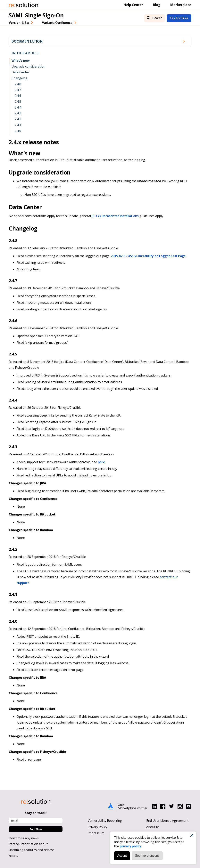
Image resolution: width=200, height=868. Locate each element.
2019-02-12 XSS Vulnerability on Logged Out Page (148, 256)
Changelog (20, 78)
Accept (122, 856)
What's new (21, 61)
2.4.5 (18, 101)
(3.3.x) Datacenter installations (115, 216)
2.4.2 (18, 119)
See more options (147, 856)
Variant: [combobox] (57, 23)
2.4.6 (18, 96)
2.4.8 (18, 84)
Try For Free (179, 18)
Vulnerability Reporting (105, 821)
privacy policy (130, 846)
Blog (157, 5)
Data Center (20, 72)
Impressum (96, 833)
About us (153, 827)
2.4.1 (18, 125)
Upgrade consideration (28, 66)
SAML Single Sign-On (36, 15)
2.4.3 (18, 113)
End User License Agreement (167, 821)
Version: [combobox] (19, 23)
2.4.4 (18, 107)
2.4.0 (18, 131)
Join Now (36, 829)
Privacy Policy (97, 827)
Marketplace (181, 5)
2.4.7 (18, 90)
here (101, 462)
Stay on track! (36, 813)
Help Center (133, 5)
